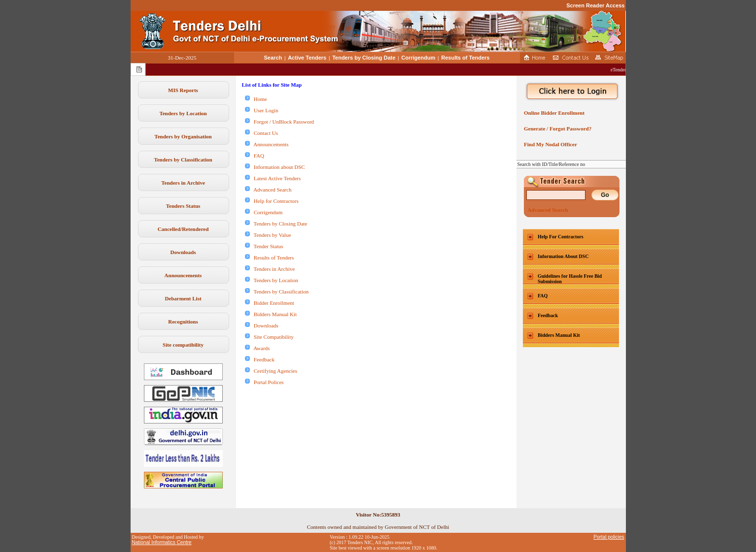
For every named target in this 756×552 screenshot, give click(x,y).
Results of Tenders (465, 58)
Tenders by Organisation (183, 136)
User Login (262, 110)
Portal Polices (264, 382)
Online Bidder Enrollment (553, 113)
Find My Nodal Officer (549, 144)
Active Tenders (307, 58)
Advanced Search (268, 190)
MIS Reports (183, 90)
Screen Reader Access (595, 5)
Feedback (260, 359)
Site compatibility (183, 345)
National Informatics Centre (162, 542)
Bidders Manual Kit (271, 314)
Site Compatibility (269, 337)
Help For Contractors (561, 237)
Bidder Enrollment (270, 303)
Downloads (183, 252)
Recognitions (183, 322)
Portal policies (609, 537)
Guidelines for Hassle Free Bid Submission (570, 279)
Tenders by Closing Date (364, 58)
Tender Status (264, 246)
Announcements (183, 275)
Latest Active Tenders (273, 178)
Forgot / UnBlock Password (280, 122)
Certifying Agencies (271, 371)
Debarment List (183, 298)
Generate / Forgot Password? (557, 129)
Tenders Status (183, 206)
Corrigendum (418, 58)
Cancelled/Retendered (183, 229)
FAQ (255, 156)
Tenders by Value (268, 235)
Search (273, 58)
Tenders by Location (183, 113)
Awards (258, 348)
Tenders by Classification (183, 160)
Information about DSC (275, 167)
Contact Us (261, 133)
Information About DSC (563, 256)
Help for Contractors (272, 201)
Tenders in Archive (183, 183)
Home (256, 99)
